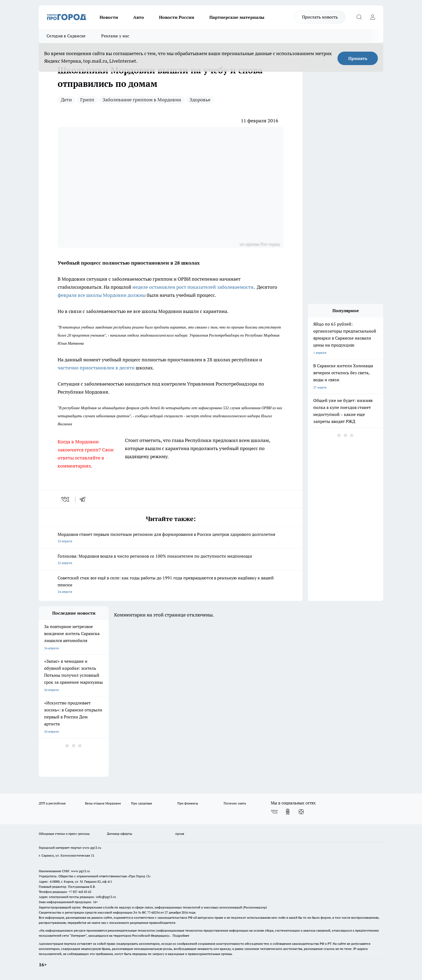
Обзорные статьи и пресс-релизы (64, 834)
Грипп (87, 100)
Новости (109, 17)
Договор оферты (119, 834)
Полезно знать (235, 803)
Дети (66, 100)
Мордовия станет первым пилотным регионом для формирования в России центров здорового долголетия (171, 538)
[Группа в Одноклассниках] (288, 812)
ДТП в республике (52, 803)
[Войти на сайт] (372, 17)
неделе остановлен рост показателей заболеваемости (193, 287)
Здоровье (200, 100)
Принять (358, 58)
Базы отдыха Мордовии (103, 803)
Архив (180, 834)
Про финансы (188, 803)
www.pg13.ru (92, 848)
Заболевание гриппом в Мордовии (142, 100)
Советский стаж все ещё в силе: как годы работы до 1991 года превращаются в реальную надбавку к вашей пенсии (171, 585)
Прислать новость (320, 17)
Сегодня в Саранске (66, 36)
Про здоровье (142, 803)
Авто (139, 17)
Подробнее (181, 936)
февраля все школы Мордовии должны (102, 295)
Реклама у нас (115, 36)
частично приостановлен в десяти (96, 368)
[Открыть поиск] (359, 17)
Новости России (177, 17)
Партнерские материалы (237, 17)
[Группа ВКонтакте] (274, 812)
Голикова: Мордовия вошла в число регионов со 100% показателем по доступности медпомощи (171, 560)
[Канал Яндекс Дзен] (301, 812)
